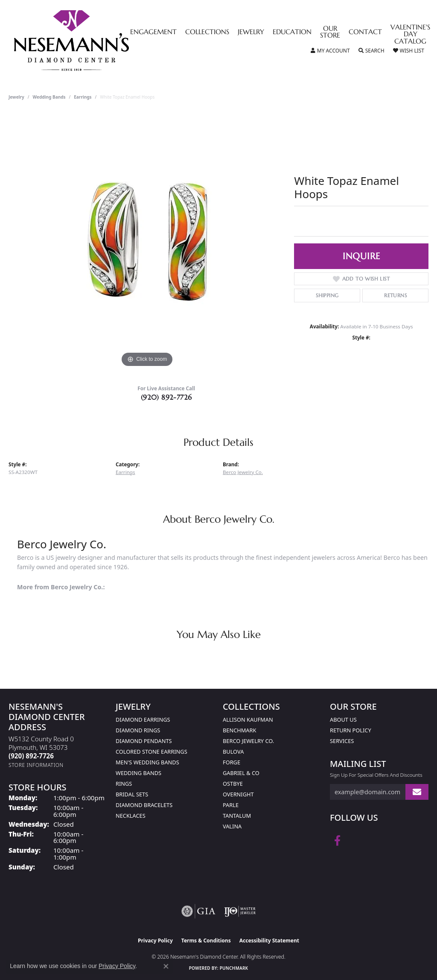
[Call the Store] (31, 756)
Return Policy (351, 730)
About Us (343, 720)
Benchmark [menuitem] (239, 730)
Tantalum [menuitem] (237, 816)
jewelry (16, 97)
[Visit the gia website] (198, 911)
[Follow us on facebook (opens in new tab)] (337, 841)
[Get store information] (36, 765)
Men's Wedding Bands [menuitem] (147, 762)
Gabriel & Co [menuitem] (241, 773)
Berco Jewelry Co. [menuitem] (248, 741)
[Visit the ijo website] (240, 911)
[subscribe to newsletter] (417, 792)
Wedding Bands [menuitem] (138, 773)
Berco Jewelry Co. (243, 472)
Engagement (153, 32)
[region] (147, 241)
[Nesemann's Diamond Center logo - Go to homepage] (98, 41)
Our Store (330, 32)
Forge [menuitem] (232, 762)
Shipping (327, 295)
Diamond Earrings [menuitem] (143, 720)
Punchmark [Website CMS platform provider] (234, 968)
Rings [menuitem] (124, 784)
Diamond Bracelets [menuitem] (144, 805)
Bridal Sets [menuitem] (132, 794)
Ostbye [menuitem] (233, 784)
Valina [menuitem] (232, 826)
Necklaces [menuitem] (131, 816)
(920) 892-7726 (166, 397)
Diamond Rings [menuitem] (138, 730)
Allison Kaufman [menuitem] (248, 720)
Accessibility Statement (269, 941)
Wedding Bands (49, 97)
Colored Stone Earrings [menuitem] (151, 752)
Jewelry (251, 32)
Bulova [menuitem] (233, 752)
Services (342, 741)
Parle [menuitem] (231, 805)
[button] (330, 51)
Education (292, 32)
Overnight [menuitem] (238, 794)
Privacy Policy (155, 941)
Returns (395, 295)
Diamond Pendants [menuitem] (144, 741)
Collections (207, 32)
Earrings (83, 97)
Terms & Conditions (206, 941)
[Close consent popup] (166, 966)
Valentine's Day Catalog (410, 35)
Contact (365, 32)
